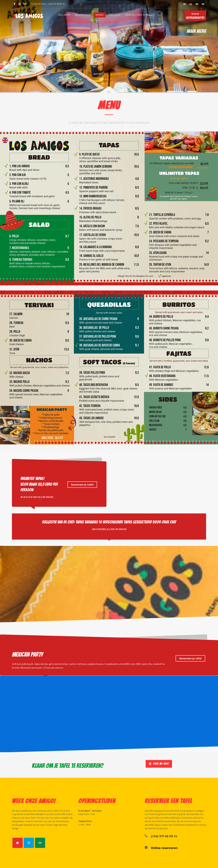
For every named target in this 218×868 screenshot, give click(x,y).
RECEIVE (195, 16)
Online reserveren (164, 848)
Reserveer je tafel (82, 485)
